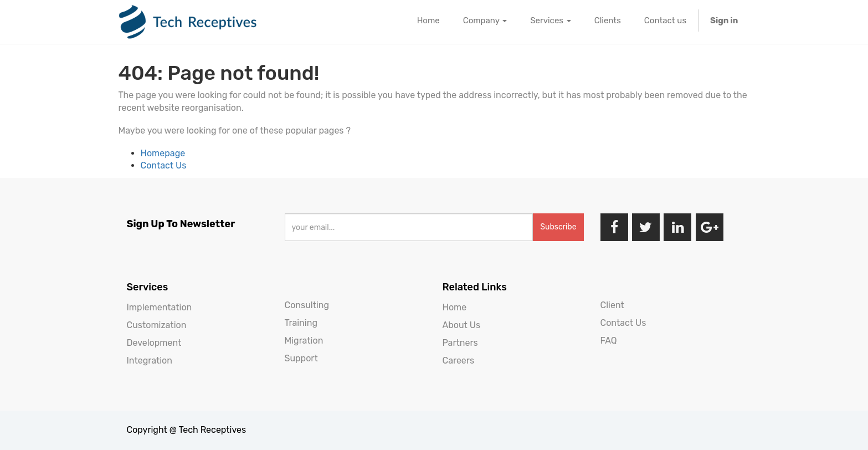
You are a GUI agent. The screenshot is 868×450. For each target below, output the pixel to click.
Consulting (307, 305)
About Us (462, 325)
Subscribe (558, 227)
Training (301, 323)
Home (455, 307)
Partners (460, 343)
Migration (304, 341)
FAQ (609, 341)
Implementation (160, 307)
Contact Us (164, 165)
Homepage (163, 153)
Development (154, 343)
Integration (150, 360)
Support (301, 358)
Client (612, 305)
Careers (459, 360)
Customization (157, 325)
